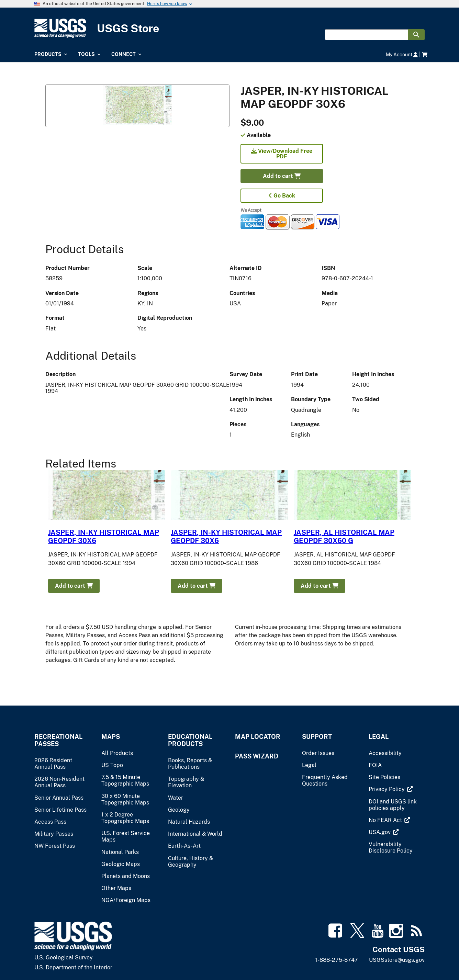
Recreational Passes (58, 740)
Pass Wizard (257, 756)
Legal (379, 737)
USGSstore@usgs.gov (397, 960)
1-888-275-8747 (337, 960)
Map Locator (258, 737)
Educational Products (190, 740)
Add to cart (282, 176)
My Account (402, 54)
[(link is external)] (387, 789)
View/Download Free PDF (282, 154)
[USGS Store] (229, 28)
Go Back (282, 196)
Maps (111, 737)
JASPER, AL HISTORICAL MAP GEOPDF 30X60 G (344, 537)
